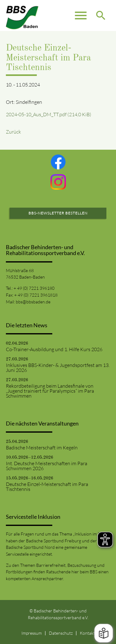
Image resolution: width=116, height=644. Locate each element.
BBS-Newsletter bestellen (58, 213)
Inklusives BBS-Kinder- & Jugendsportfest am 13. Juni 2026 (58, 368)
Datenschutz (61, 633)
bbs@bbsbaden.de (33, 302)
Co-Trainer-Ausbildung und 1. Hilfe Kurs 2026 (54, 349)
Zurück (13, 132)
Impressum (32, 633)
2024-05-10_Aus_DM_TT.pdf (49, 114)
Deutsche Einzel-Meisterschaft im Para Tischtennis (47, 487)
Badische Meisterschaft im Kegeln (42, 448)
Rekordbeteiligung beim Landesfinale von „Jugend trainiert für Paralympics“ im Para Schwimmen (50, 391)
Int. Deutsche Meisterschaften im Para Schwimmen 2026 (47, 466)
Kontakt (87, 633)
